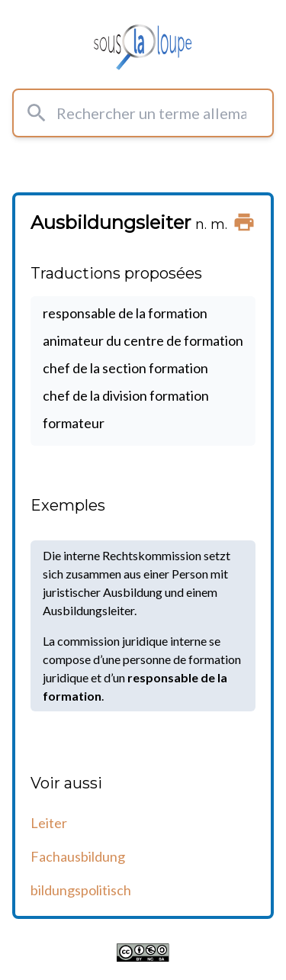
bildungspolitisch (81, 890)
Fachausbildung (78, 856)
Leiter (49, 823)
